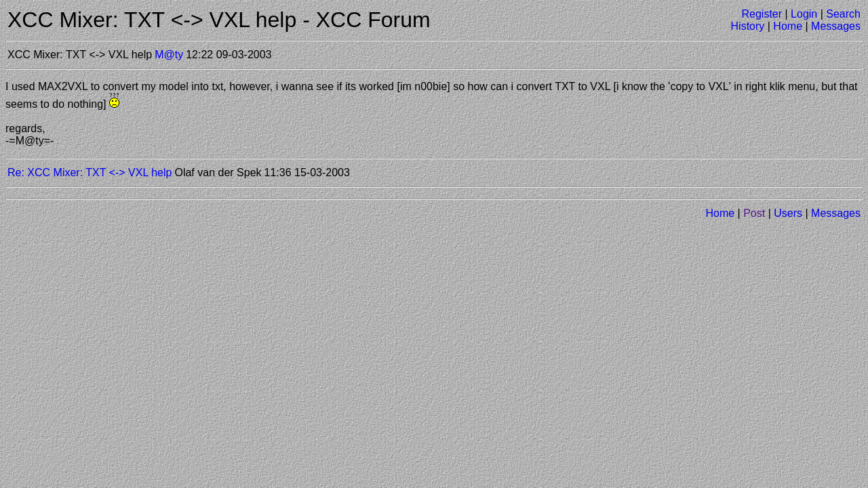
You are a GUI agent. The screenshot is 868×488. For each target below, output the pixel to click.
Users (788, 213)
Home (788, 26)
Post (754, 213)
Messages (836, 26)
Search (843, 14)
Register (762, 14)
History (748, 26)
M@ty (169, 55)
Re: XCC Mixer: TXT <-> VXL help (90, 172)
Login (804, 14)
